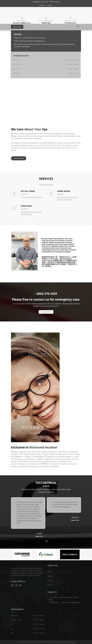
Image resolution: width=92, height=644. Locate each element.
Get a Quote (17, 27)
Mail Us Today (22, 21)
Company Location (70, 21)
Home (49, 572)
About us (50, 576)
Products (42, 5)
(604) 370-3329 (46, 294)
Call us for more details (46, 21)
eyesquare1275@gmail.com (71, 602)
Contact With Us (46, 312)
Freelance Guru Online (68, 642)
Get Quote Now (19, 158)
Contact (50, 5)
